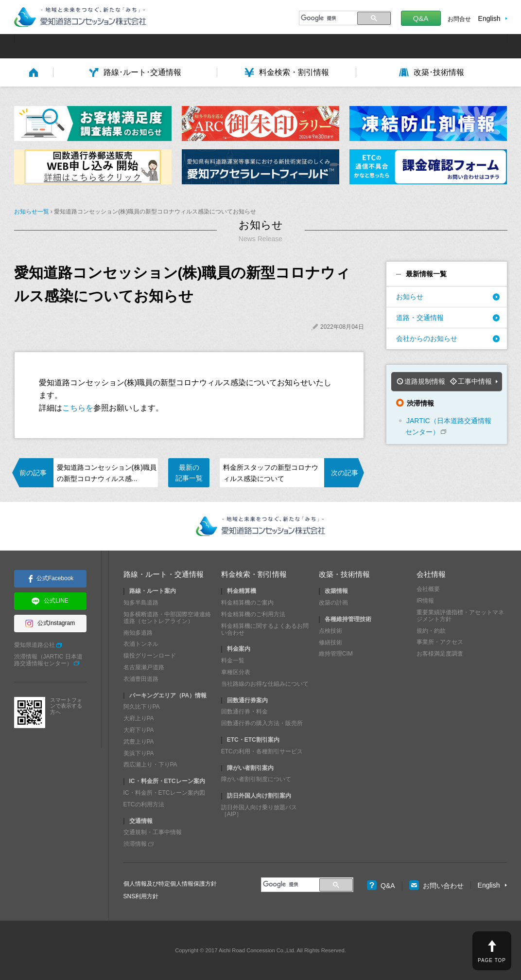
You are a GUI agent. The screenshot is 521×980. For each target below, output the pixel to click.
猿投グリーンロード (150, 656)
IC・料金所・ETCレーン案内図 (164, 793)
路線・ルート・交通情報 (164, 574)
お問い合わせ (436, 886)
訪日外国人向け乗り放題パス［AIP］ (259, 811)
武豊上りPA (139, 742)
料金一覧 (233, 660)
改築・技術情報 (344, 574)
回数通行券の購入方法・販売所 (262, 723)
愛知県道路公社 (35, 645)
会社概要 (428, 589)
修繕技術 (330, 642)
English (489, 18)
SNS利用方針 (141, 896)
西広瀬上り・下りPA (150, 765)
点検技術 (330, 631)
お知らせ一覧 (32, 212)
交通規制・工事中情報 (153, 832)
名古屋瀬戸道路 (144, 667)
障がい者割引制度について (256, 779)
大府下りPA (139, 730)
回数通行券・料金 (244, 712)
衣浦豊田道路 (141, 679)
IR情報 (425, 601)
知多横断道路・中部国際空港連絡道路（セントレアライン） (167, 618)
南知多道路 (138, 633)
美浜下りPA (139, 753)
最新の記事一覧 (189, 473)
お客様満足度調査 (440, 654)
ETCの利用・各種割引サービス (262, 751)
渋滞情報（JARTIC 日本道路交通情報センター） (48, 660)
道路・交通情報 (420, 318)
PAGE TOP (492, 960)
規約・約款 (431, 631)
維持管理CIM (336, 654)
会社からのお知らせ (427, 339)
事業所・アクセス (440, 642)
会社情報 (431, 574)
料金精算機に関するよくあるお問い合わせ (265, 629)
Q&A (421, 18)
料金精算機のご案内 (247, 603)
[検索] (327, 18)
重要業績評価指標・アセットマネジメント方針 (460, 616)
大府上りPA (139, 718)
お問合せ (459, 19)
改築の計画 (333, 603)
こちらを (78, 408)
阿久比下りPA (142, 707)
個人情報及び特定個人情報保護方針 (170, 884)
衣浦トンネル (141, 644)
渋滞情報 (135, 844)
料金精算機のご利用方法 (253, 614)
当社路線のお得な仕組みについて (265, 684)
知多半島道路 (141, 603)
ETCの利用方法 (144, 804)
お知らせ (410, 297)
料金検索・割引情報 (254, 574)
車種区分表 (236, 672)
